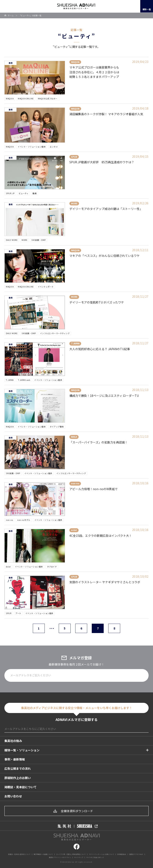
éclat (8, 567)
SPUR (9, 613)
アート (18, 613)
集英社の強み (13, 741)
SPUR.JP (10, 193)
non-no (9, 520)
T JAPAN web (24, 380)
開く (8, 6)
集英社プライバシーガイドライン (60, 857)
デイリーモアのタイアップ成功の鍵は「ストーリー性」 (106, 209)
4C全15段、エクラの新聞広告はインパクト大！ (101, 536)
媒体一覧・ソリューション (22, 750)
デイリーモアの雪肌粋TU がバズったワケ (97, 302)
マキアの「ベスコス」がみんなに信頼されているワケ (105, 256)
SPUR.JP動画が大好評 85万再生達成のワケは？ (102, 162)
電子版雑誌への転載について (43, 854)
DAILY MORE (12, 240)
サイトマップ (79, 857)
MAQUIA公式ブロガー (48, 99)
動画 (35, 193)
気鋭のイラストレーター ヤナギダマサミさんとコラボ (105, 582)
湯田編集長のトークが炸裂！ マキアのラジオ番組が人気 (106, 114)
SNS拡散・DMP (39, 240)
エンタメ (54, 147)
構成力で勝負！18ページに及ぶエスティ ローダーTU (104, 396)
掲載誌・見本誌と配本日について (19, 854)
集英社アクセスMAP (136, 854)
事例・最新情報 (15, 759)
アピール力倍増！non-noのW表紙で (94, 489)
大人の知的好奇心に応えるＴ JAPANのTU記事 (100, 349)
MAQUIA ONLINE (26, 99)
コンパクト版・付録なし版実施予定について (71, 854)
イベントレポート (46, 287)
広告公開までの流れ (18, 768)
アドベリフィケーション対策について (101, 854)
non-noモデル (24, 520)
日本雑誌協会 (122, 854)
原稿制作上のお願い (18, 778)
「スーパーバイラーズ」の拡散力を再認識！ (99, 442)
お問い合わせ (13, 796)
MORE (24, 240)
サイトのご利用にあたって (95, 857)
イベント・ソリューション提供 (32, 147)
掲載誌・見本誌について (20, 787)
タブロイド (52, 567)
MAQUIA (10, 99)
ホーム (11, 16)
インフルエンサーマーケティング (55, 333)
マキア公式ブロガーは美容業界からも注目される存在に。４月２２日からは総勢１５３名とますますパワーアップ (94, 72)
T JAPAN (10, 380)
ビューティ (24, 193)
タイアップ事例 (57, 427)
